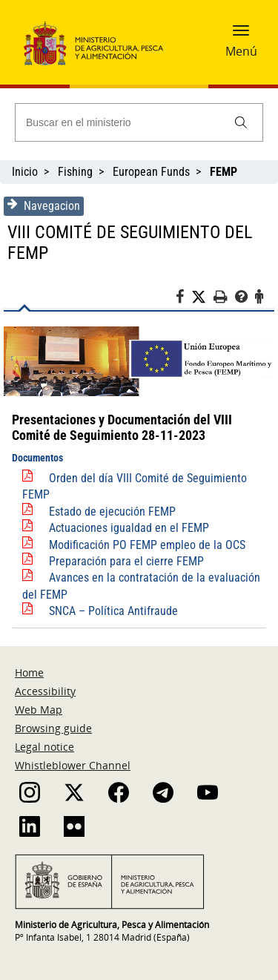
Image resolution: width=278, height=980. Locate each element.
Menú (241, 51)
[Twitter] (202, 297)
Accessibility (45, 691)
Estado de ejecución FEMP (112, 512)
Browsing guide (53, 728)
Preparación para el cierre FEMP (126, 561)
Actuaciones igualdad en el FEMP (129, 528)
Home (29, 672)
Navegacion (44, 205)
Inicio (25, 172)
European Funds (151, 172)
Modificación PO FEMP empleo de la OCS (147, 545)
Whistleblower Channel (73, 765)
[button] (241, 35)
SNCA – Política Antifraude (113, 611)
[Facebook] (183, 299)
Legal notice (44, 747)
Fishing (75, 172)
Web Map (39, 710)
